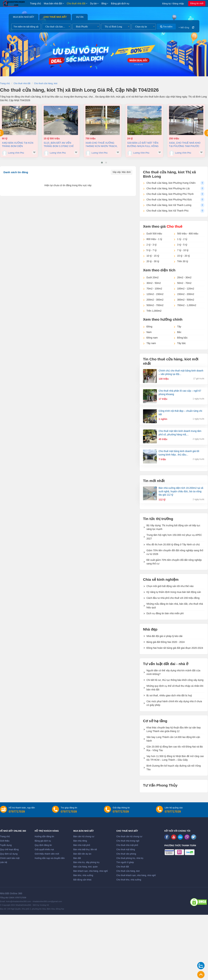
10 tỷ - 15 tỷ (153, 256)
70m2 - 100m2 (154, 289)
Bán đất (77, 858)
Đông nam (152, 338)
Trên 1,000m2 (154, 311)
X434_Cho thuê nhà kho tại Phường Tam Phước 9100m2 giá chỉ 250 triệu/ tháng (185, 144)
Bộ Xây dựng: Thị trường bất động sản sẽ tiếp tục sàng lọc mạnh (173, 527)
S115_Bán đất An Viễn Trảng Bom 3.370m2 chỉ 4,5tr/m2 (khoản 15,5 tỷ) (59, 144)
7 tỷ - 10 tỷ (183, 250)
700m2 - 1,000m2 (187, 305)
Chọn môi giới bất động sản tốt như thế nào (170, 586)
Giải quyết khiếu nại (44, 850)
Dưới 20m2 (153, 277)
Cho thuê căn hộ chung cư (129, 837)
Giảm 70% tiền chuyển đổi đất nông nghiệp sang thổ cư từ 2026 (175, 552)
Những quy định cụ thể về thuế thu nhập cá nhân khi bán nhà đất (175, 688)
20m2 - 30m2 (184, 277)
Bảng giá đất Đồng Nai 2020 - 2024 (166, 642)
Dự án (94, 3)
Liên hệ (4, 862)
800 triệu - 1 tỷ (154, 239)
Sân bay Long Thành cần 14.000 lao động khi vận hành (173, 739)
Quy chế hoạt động (9, 850)
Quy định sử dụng (9, 854)
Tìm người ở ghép (125, 862)
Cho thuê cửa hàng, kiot (128, 871)
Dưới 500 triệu (154, 234)
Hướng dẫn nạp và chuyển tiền (50, 858)
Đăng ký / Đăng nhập (173, 4)
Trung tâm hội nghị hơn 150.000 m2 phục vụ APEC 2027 (174, 537)
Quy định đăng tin (43, 845)
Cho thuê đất (123, 867)
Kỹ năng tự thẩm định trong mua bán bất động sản (174, 592)
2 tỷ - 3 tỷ (151, 245)
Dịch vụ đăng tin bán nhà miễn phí (165, 613)
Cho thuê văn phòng (126, 854)
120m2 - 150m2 (155, 294)
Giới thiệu (5, 841)
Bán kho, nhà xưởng (83, 875)
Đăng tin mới (197, 3)
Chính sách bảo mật (10, 858)
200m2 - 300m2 (155, 300)
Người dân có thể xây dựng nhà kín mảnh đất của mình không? (173, 672)
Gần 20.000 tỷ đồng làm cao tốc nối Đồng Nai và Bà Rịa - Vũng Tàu (175, 748)
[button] (102, 163)
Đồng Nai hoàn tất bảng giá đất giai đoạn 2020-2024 (175, 648)
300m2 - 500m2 (186, 300)
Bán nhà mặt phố (82, 845)
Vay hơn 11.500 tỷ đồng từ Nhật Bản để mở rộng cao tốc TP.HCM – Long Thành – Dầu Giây (175, 758)
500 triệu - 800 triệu (188, 234)
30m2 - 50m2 (154, 283)
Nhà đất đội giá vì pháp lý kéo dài (164, 636)
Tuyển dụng (6, 845)
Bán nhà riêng (80, 841)
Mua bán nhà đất (53, 3)
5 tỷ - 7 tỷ (151, 250)
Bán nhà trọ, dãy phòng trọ (86, 862)
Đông (149, 327)
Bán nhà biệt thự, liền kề (85, 850)
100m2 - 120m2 (186, 289)
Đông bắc (182, 338)
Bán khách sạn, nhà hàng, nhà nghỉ (90, 871)
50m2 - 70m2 (184, 283)
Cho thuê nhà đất (76, 3)
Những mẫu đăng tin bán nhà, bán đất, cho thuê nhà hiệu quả (175, 606)
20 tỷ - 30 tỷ (153, 261)
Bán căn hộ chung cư (84, 837)
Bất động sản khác (82, 880)
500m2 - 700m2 (155, 305)
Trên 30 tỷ (183, 261)
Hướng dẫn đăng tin (44, 837)
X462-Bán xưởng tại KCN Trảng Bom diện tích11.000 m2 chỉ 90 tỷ (18, 144)
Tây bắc (181, 343)
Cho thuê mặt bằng (126, 850)
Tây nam (151, 343)
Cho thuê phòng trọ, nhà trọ (130, 858)
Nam (149, 332)
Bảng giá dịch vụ (120, 3)
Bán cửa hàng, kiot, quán (85, 867)
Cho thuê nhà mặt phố (127, 845)
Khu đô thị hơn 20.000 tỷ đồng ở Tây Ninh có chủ (173, 544)
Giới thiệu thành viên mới (47, 854)
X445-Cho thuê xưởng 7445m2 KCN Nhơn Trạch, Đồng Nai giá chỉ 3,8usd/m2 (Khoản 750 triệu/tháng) (101, 144)
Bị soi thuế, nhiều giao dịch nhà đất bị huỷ (169, 695)
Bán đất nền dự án (82, 854)
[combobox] (57, 27)
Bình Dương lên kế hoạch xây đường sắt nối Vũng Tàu (174, 768)
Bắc (179, 332)
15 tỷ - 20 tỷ (183, 256)
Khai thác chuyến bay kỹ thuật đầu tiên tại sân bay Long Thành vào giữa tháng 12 (174, 729)
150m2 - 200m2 (186, 294)
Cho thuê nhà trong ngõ (128, 841)
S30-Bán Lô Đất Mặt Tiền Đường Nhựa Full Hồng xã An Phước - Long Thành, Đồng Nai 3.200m (143, 144)
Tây (179, 327)
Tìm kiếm (166, 27)
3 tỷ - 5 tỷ (182, 245)
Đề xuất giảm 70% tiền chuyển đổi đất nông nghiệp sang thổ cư (174, 562)
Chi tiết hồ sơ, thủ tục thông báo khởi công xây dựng (175, 680)
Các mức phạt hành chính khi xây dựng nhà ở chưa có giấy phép (174, 703)
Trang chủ (36, 3)
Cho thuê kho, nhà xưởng (129, 880)
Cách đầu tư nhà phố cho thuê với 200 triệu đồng (173, 598)
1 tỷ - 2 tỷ (182, 239)
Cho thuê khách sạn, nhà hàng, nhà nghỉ (136, 875)
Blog (104, 3)
